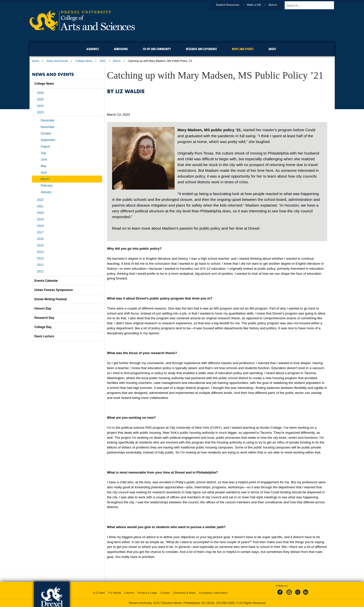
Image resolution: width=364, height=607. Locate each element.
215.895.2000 (225, 603)
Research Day (44, 318)
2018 (40, 226)
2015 (40, 245)
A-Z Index (99, 593)
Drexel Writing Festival (51, 299)
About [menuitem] (272, 49)
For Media (115, 593)
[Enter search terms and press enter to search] (312, 5)
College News (84, 61)
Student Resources (232, 5)
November (48, 127)
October (46, 133)
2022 (40, 200)
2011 (40, 271)
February (47, 186)
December (48, 120)
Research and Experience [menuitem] (201, 49)
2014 (40, 252)
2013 (40, 258)
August (45, 146)
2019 (40, 219)
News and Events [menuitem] (243, 49)
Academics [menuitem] (93, 49)
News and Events (57, 61)
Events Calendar (46, 281)
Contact (165, 593)
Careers (129, 593)
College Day (43, 327)
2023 (103, 61)
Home (36, 61)
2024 (40, 106)
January (46, 192)
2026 (40, 93)
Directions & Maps (185, 593)
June (44, 160)
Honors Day (43, 309)
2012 (40, 265)
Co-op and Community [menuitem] (157, 49)
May (44, 166)
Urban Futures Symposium (54, 290)
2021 (40, 206)
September (48, 140)
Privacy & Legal (147, 593)
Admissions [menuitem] (121, 49)
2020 (40, 213)
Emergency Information (213, 593)
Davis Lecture (44, 336)
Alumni (277, 5)
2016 (40, 239)
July (43, 153)
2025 (40, 99)
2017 (40, 232)
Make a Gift (259, 5)
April (44, 173)
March (117, 61)
